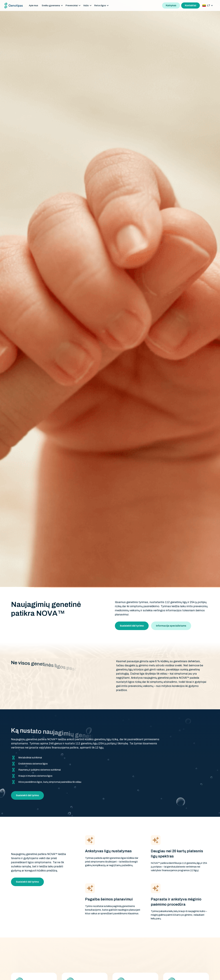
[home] (14, 6)
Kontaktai (191, 5)
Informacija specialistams (171, 626)
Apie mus (33, 6)
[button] (52, 6)
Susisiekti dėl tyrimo (27, 795)
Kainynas (171, 5)
